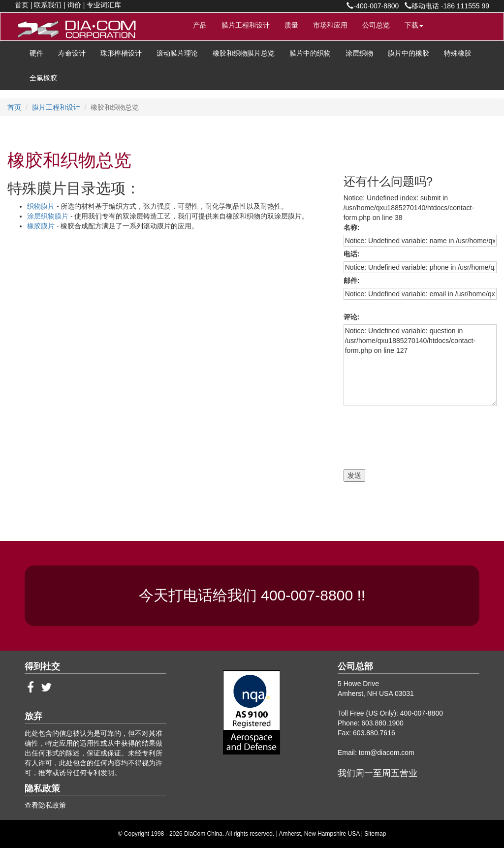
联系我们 (48, 5)
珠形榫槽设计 (121, 53)
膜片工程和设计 (246, 25)
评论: (353, 317)
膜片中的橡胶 (409, 53)
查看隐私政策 (45, 805)
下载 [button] (414, 25)
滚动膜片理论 (177, 53)
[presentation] (401, 436)
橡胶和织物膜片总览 (244, 53)
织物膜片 (42, 206)
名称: (353, 227)
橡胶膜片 (42, 226)
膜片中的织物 (310, 53)
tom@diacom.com (387, 753)
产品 (200, 25)
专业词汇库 (104, 5)
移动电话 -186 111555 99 (447, 6)
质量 (291, 25)
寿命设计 (72, 53)
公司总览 (376, 25)
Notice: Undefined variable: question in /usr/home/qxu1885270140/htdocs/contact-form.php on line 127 (420, 365)
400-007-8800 (309, 595)
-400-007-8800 (373, 6)
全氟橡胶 (43, 78)
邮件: (353, 281)
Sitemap (375, 834)
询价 (74, 5)
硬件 (36, 53)
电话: (353, 254)
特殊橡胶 (458, 53)
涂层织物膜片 (49, 216)
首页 (22, 5)
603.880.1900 (382, 723)
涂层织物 (359, 53)
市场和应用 (330, 25)
